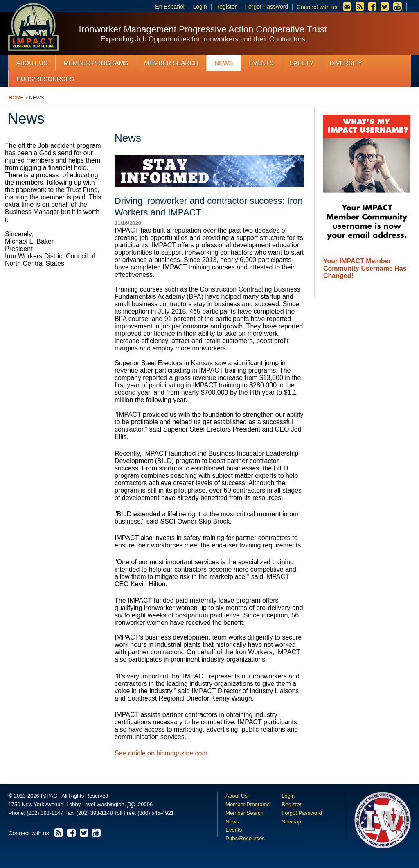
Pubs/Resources (45, 79)
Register (226, 7)
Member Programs (96, 63)
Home (16, 98)
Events (261, 63)
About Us (32, 63)
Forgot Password (266, 7)
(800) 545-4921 (156, 813)
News (224, 63)
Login (200, 7)
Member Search (171, 63)
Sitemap (291, 822)
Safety (302, 63)
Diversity (346, 63)
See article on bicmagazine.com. (162, 753)
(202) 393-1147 (45, 813)
